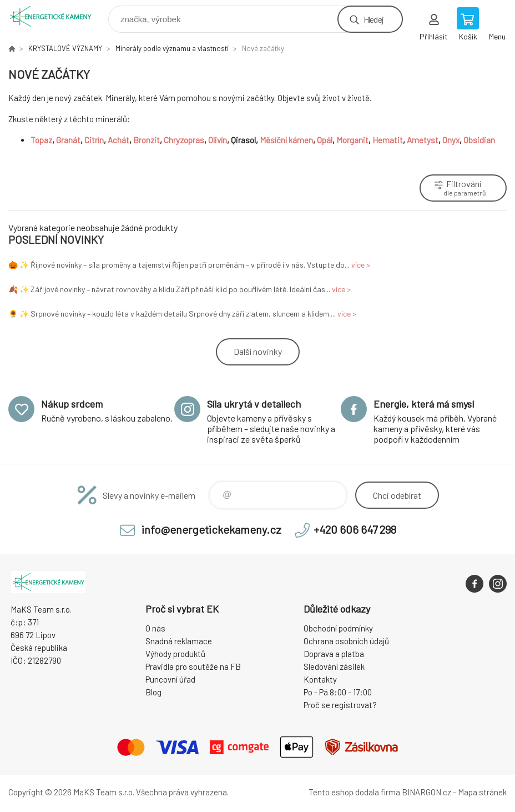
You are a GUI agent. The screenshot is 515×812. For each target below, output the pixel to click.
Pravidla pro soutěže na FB (193, 666)
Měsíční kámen (286, 140)
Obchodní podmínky (338, 628)
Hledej (373, 19)
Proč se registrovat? (340, 705)
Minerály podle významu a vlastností (172, 48)
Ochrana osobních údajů (346, 641)
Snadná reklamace (179, 641)
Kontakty (320, 679)
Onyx (451, 140)
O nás (155, 628)
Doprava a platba (334, 654)
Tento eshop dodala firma (354, 792)
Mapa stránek (482, 792)
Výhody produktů (175, 654)
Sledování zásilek (334, 666)
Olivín (218, 140)
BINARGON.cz (426, 792)
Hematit (388, 140)
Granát (68, 140)
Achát (118, 140)
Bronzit (147, 140)
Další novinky (258, 351)
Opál (325, 140)
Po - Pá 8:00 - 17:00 (338, 692)
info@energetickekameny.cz (211, 529)
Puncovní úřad (170, 679)
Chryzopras (184, 140)
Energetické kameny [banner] (57, 16)
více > (361, 265)
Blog (153, 692)
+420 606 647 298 (355, 529)
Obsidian (480, 140)
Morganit (352, 140)
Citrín (94, 140)
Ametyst (423, 140)
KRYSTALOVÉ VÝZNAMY (65, 48)
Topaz (41, 140)
